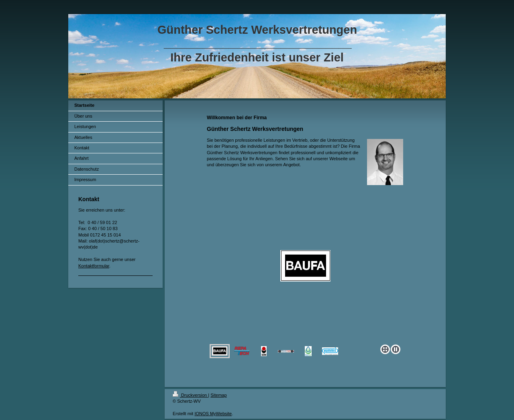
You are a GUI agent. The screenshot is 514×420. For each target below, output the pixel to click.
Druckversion (190, 395)
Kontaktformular (94, 266)
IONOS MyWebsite (213, 414)
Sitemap (218, 395)
